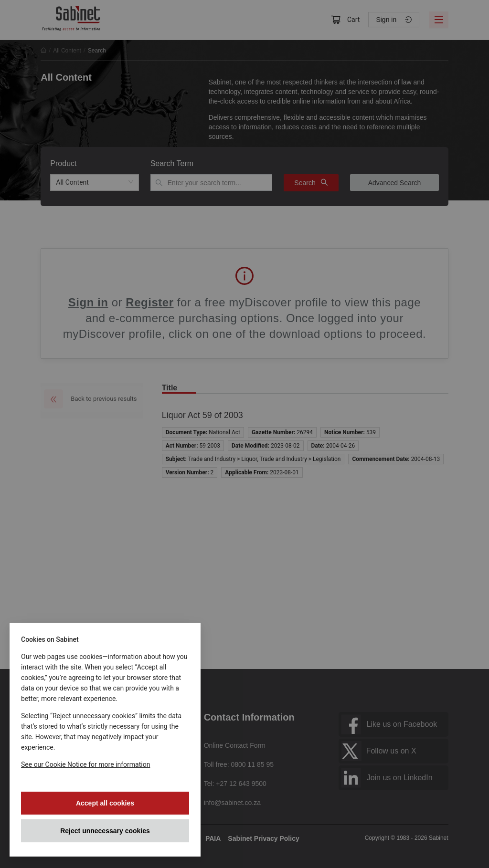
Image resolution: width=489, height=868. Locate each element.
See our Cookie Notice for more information (85, 764)
